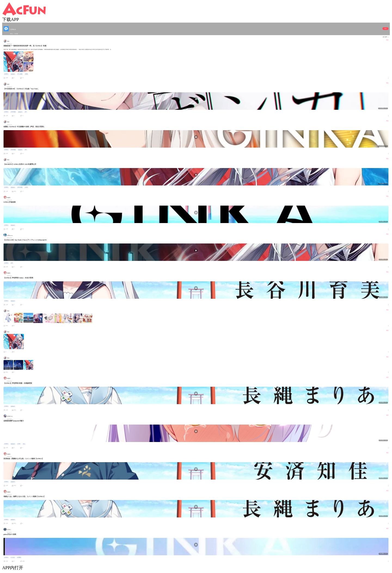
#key (24, 444)
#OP (12, 263)
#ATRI (26, 187)
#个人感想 (20, 74)
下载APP (10, 19)
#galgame (13, 74)
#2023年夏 (13, 112)
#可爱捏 (19, 557)
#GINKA (6, 74)
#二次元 (13, 557)
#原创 (26, 74)
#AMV (19, 444)
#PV (26, 112)
